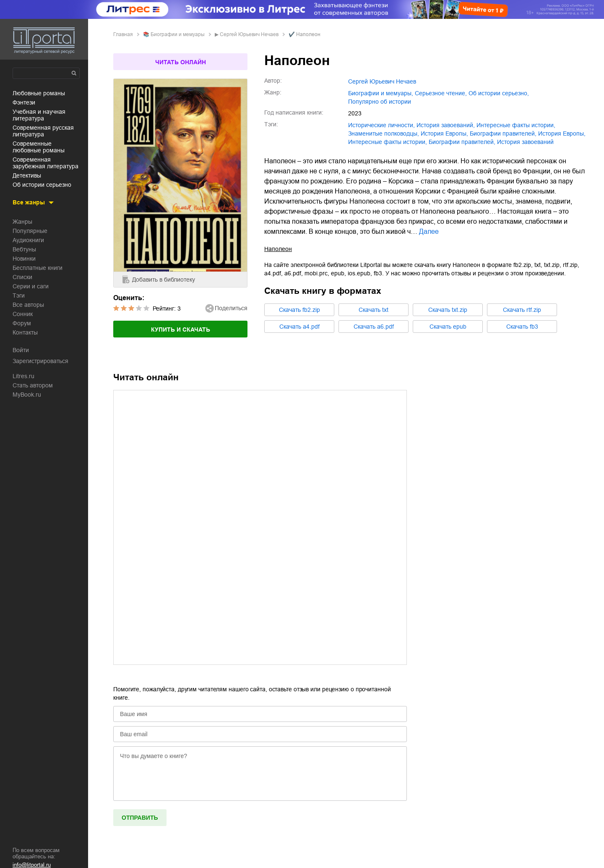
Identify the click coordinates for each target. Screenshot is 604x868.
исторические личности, (381, 125)
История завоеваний (525, 142)
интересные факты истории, (516, 125)
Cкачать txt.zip (448, 310)
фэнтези (24, 102)
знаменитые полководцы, (384, 133)
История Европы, (562, 133)
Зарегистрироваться (40, 361)
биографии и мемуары (178, 34)
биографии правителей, (503, 133)
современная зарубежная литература (46, 163)
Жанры (22, 222)
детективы (27, 175)
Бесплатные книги (38, 268)
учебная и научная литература (39, 115)
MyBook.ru (27, 395)
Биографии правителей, (462, 142)
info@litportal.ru (32, 865)
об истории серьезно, (499, 93)
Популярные (30, 231)
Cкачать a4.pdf (299, 327)
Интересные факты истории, (388, 142)
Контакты (25, 332)
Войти (21, 350)
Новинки (24, 259)
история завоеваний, (446, 125)
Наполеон (278, 249)
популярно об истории (380, 102)
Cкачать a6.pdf (374, 327)
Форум (22, 323)
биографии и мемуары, (381, 93)
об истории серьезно (42, 185)
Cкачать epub (448, 327)
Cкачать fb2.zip (299, 310)
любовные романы (39, 93)
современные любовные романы (39, 147)
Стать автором (33, 385)
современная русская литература (43, 131)
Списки (22, 277)
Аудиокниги (28, 240)
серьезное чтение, (441, 93)
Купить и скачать (181, 329)
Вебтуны (24, 249)
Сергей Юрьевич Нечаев (249, 34)
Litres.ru (23, 376)
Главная (123, 34)
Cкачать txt (374, 310)
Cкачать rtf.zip (522, 310)
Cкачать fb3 (522, 327)
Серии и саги (31, 286)
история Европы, (444, 133)
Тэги (19, 295)
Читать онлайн (181, 62)
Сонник (23, 314)
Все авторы (28, 305)
